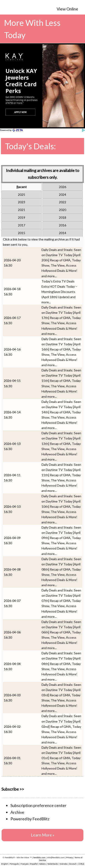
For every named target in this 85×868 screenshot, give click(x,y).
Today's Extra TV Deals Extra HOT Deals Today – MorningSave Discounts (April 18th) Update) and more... (59, 292)
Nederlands (53, 864)
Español (34, 864)
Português (14, 864)
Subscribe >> (13, 789)
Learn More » (43, 835)
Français (25, 864)
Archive (17, 812)
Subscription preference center (38, 805)
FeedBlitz (41, 819)
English (5, 864)
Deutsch (73, 864)
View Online (67, 9)
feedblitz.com (39, 858)
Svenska (64, 864)
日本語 (81, 864)
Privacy (70, 858)
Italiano (42, 864)
